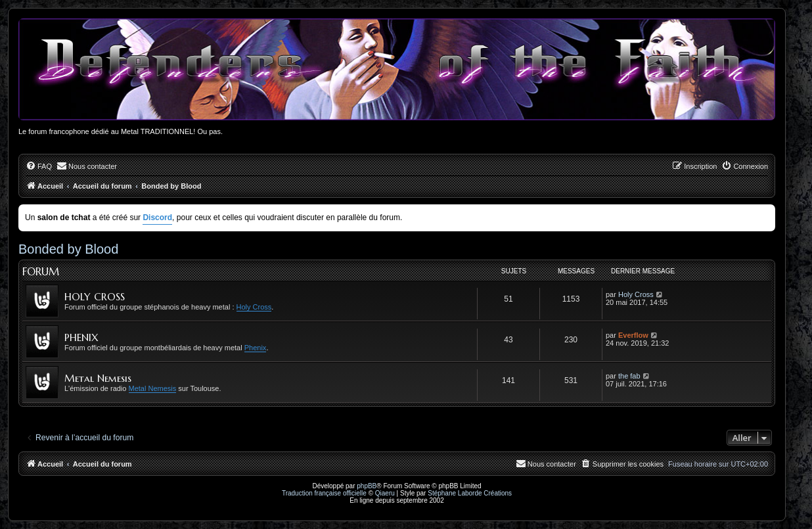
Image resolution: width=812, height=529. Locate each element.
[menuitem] (39, 166)
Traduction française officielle (324, 493)
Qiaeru (385, 493)
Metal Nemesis (98, 378)
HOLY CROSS (95, 297)
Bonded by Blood (68, 249)
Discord (157, 218)
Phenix (256, 348)
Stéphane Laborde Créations (470, 493)
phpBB (367, 486)
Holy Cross (254, 307)
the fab (629, 376)
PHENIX (81, 337)
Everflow (633, 335)
